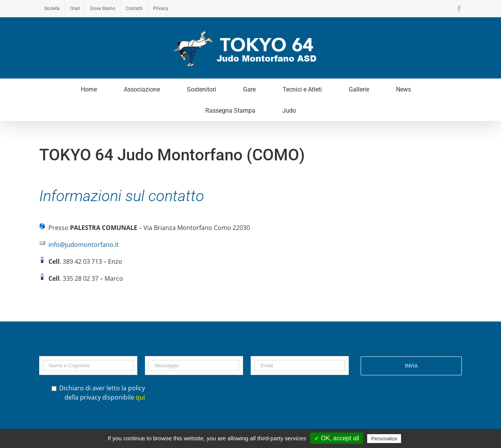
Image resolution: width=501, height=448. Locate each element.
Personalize (384, 439)
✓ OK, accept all (337, 438)
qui (140, 397)
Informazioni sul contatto (122, 196)
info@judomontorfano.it (84, 245)
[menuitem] (52, 8)
